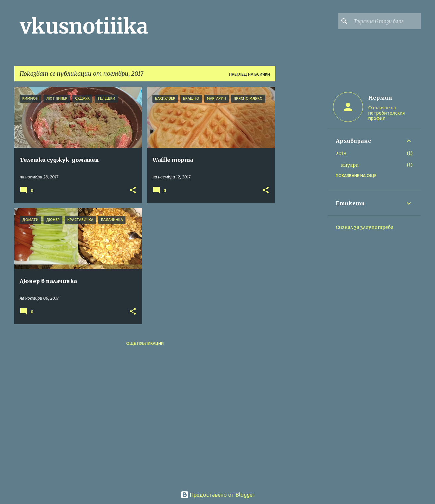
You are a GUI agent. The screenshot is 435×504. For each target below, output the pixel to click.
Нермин (380, 98)
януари (350, 165)
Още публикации (145, 343)
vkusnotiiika (84, 26)
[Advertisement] (302, 186)
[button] (133, 191)
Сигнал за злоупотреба (365, 227)
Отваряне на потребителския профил (387, 113)
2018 (341, 153)
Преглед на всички (250, 74)
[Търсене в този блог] (386, 21)
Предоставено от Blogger (217, 495)
